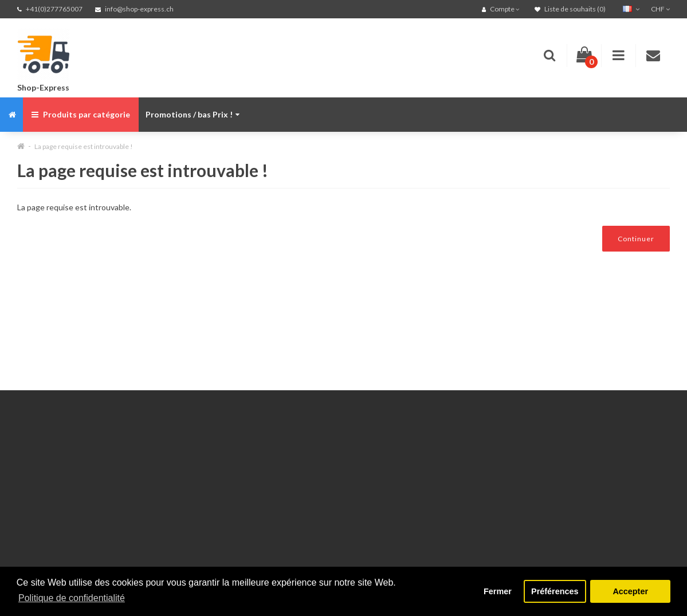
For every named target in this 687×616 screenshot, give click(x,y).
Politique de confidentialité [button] (72, 598)
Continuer (636, 239)
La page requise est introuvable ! (84, 146)
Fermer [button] (498, 591)
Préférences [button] (555, 591)
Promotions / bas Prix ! (193, 114)
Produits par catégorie (81, 114)
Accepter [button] (630, 591)
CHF (660, 9)
